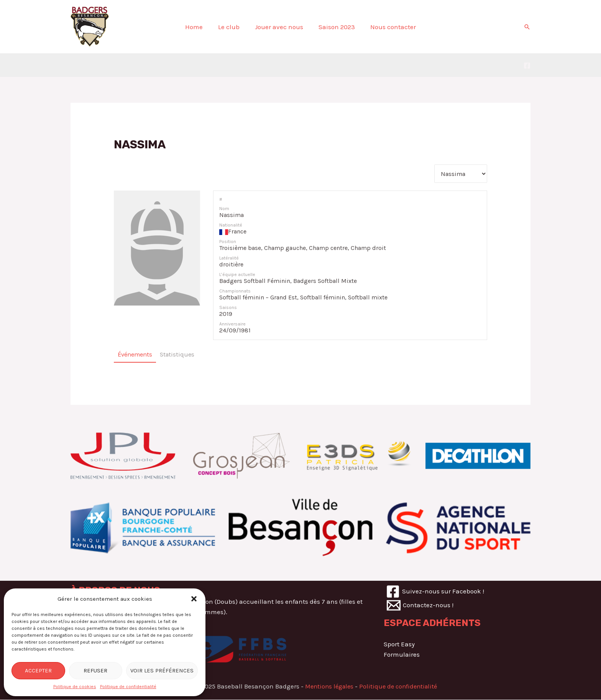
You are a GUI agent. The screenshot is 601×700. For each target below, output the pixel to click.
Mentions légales (327, 687)
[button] (194, 599)
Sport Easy (399, 645)
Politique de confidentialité (128, 687)
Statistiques (181, 355)
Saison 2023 (334, 27)
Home (199, 27)
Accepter (38, 670)
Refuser (95, 670)
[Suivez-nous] (435, 592)
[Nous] (527, 66)
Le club (231, 27)
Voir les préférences (162, 670)
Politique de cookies (75, 687)
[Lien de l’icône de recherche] (527, 27)
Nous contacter (388, 27)
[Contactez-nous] (420, 606)
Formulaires (402, 655)
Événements (136, 355)
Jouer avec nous (279, 27)
